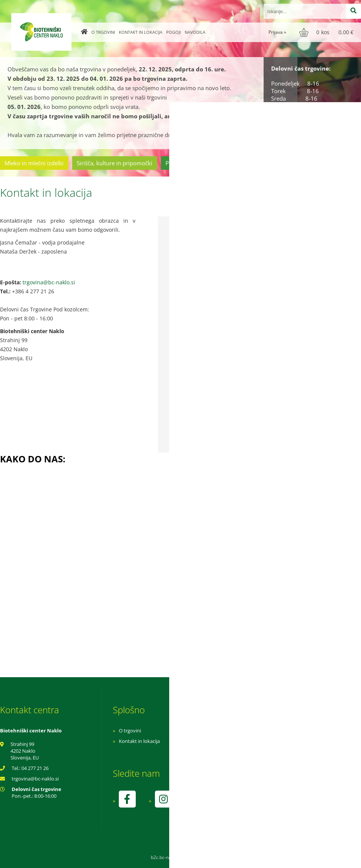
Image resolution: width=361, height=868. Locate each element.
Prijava (277, 32)
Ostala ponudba (332, 163)
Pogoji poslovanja (240, 741)
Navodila (195, 32)
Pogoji (174, 32)
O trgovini (103, 32)
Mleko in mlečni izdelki (34, 163)
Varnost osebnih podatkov (250, 752)
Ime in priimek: (185, 244)
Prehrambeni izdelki (191, 163)
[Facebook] (127, 799)
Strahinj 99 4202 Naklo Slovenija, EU (25, 751)
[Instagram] (163, 799)
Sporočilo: (180, 308)
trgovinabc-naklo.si (35, 779)
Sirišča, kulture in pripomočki (115, 163)
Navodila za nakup (241, 731)
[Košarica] (327, 32)
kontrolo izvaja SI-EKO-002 (249, 805)
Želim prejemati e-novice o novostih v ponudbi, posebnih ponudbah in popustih (249, 398)
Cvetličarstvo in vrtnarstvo (264, 163)
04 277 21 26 (35, 768)
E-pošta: (178, 276)
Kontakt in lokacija (141, 32)
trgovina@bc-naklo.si (49, 282)
